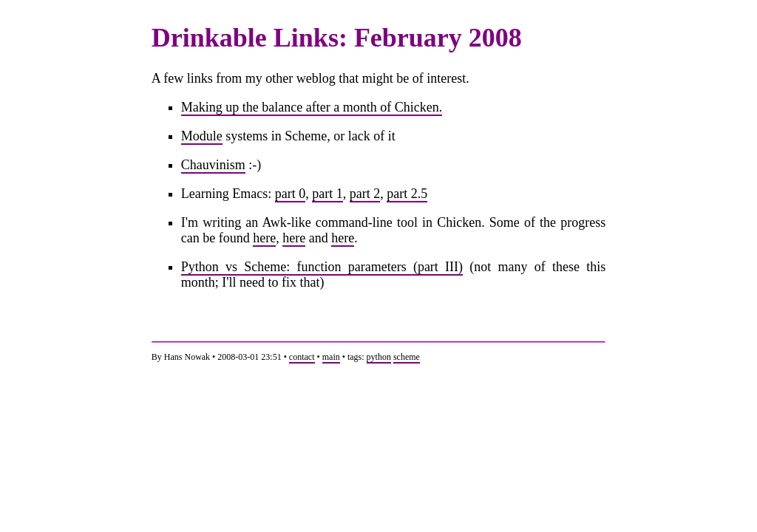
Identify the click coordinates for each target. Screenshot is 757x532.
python (379, 357)
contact (302, 357)
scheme (407, 357)
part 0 (290, 194)
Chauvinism (213, 165)
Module (202, 136)
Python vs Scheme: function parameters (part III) (322, 267)
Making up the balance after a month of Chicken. (312, 107)
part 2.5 (407, 194)
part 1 (327, 194)
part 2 (365, 194)
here (264, 238)
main (331, 357)
